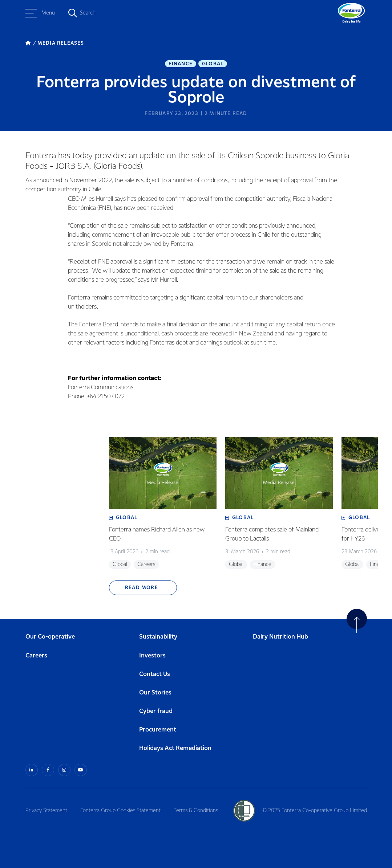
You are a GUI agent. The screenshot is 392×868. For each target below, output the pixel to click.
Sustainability (158, 637)
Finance (181, 64)
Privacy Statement (46, 811)
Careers (36, 656)
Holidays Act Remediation (175, 748)
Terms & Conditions (196, 811)
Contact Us (155, 674)
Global (213, 64)
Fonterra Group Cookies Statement (120, 811)
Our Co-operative (50, 637)
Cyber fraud (156, 711)
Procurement (158, 730)
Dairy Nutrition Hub (280, 637)
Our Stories (155, 693)
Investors (152, 656)
